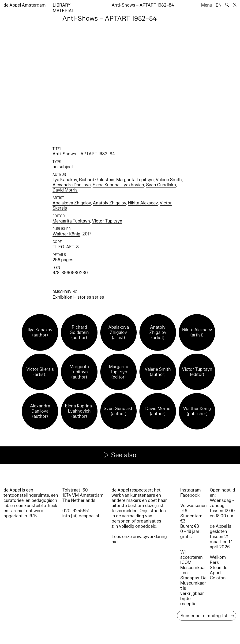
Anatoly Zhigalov (109, 203)
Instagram (191, 490)
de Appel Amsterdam (25, 5)
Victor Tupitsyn (107, 221)
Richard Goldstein (97, 180)
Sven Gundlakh (161, 185)
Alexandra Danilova (72, 185)
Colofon (218, 578)
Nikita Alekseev (143, 203)
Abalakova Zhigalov (72, 203)
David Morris (65, 190)
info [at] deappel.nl (81, 516)
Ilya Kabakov (65, 180)
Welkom (218, 557)
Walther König (66, 234)
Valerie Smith (169, 180)
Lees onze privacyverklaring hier (139, 539)
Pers (214, 562)
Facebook (190, 495)
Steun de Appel (219, 570)
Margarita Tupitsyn (135, 180)
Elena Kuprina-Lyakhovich (118, 185)
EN (219, 5)
